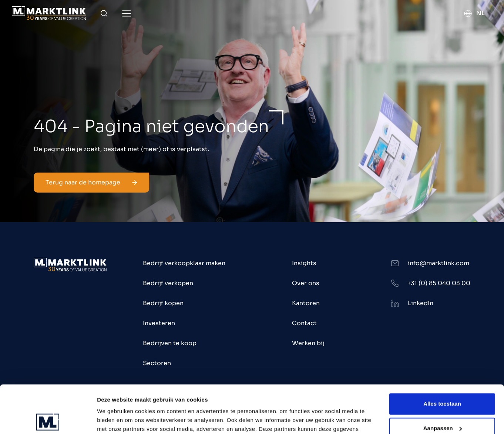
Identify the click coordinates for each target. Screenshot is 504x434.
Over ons (306, 283)
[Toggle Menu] (127, 14)
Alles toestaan (442, 356)
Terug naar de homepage (91, 182)
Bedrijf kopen (163, 303)
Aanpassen (443, 380)
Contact (304, 323)
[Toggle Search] (104, 13)
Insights (304, 263)
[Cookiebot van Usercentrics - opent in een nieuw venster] (48, 420)
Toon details (113, 419)
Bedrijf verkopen (168, 283)
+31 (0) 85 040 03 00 (439, 283)
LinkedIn (421, 303)
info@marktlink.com (439, 263)
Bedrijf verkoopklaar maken (184, 263)
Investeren (159, 323)
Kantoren (306, 303)
